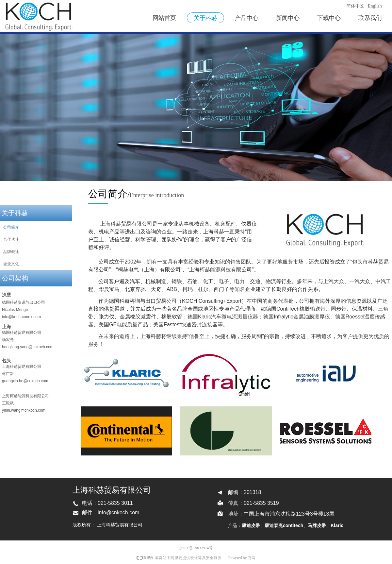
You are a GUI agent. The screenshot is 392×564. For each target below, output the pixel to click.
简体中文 (355, 6)
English (375, 6)
